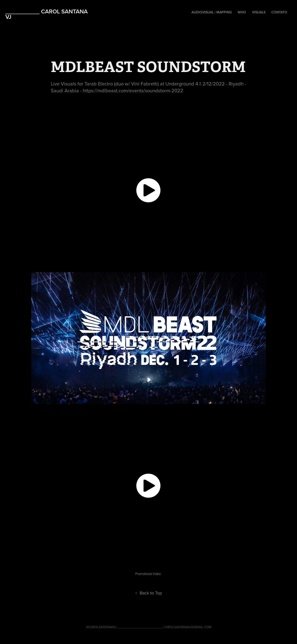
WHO (242, 12)
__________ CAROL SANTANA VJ (47, 14)
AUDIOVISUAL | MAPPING (212, 12)
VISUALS (259, 12)
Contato (279, 12)
